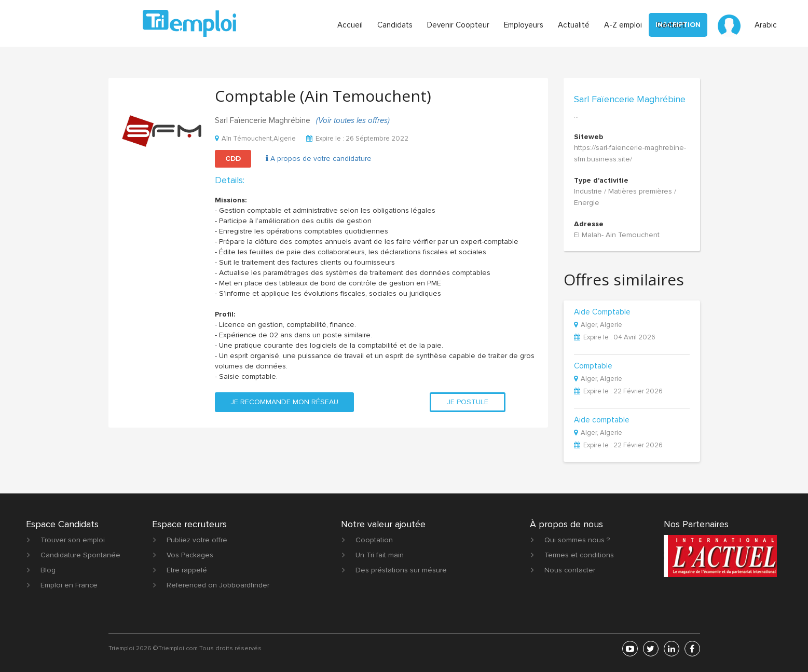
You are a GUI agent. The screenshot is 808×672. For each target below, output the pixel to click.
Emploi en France (69, 585)
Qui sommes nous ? (577, 540)
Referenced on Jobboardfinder (218, 585)
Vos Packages (190, 555)
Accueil (350, 25)
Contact (671, 25)
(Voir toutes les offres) (353, 120)
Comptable (593, 366)
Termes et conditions (579, 555)
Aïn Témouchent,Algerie (255, 139)
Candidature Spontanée (80, 555)
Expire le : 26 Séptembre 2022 (357, 139)
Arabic (766, 25)
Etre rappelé (187, 570)
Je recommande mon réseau (284, 402)
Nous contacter (570, 570)
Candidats (395, 25)
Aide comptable (602, 420)
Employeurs (524, 25)
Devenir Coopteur (458, 25)
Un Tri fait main (380, 555)
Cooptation (374, 540)
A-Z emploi (623, 25)
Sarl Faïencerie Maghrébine (630, 99)
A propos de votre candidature (319, 159)
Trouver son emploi (73, 540)
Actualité (574, 25)
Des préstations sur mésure (401, 570)
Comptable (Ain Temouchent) (323, 96)
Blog (48, 570)
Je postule (468, 402)
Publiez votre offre (197, 540)
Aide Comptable (602, 312)
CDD (233, 159)
